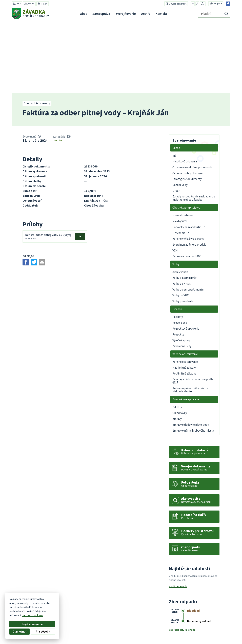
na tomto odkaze (32, 615)
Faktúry (58, 69)
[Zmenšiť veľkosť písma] (193, 4)
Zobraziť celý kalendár (182, 559)
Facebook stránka (210, 637)
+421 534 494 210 (209, 624)
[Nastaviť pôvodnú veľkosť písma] (197, 4)
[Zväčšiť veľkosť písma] (203, 4)
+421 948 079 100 (209, 629)
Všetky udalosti (178, 515)
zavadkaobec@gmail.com (215, 633)
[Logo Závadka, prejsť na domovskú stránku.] (30, 14)
